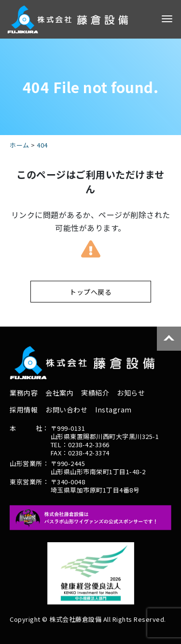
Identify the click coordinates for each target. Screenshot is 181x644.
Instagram (113, 410)
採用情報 (24, 410)
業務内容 (24, 393)
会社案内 (59, 393)
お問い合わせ (66, 410)
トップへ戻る (90, 292)
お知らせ (131, 393)
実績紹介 (95, 393)
